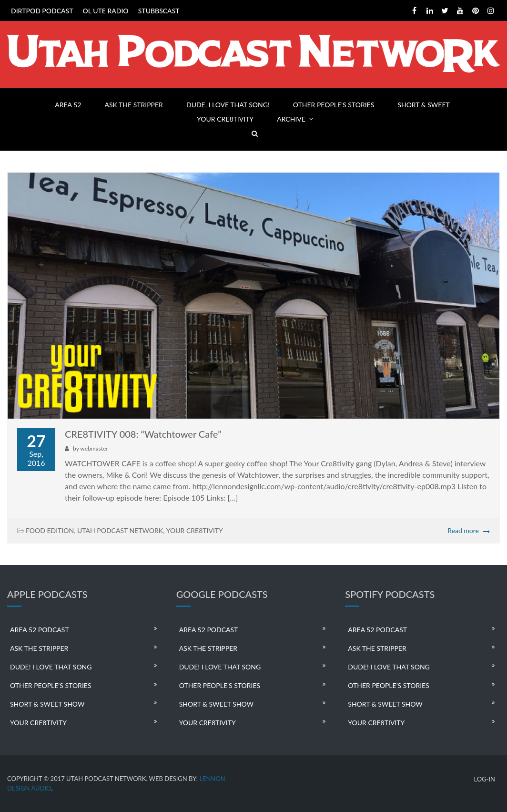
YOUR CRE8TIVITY (225, 119)
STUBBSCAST (159, 11)
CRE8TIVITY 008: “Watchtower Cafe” (143, 434)
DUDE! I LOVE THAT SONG (51, 667)
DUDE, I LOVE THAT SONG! (228, 105)
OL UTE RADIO (106, 11)
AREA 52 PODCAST (40, 630)
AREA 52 (68, 105)
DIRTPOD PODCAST (42, 11)
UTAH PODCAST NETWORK (120, 530)
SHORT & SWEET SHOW (47, 704)
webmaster (94, 448)
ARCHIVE (291, 119)
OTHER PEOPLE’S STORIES (334, 105)
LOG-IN (484, 779)
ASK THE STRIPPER (134, 105)
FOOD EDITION (50, 530)
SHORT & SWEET (423, 105)
